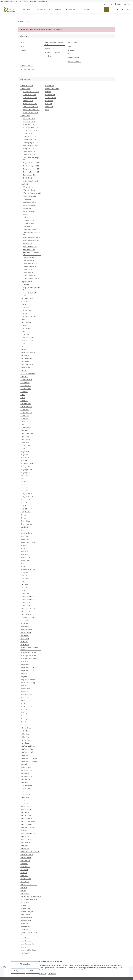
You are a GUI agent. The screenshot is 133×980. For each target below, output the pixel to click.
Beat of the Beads (27, 364)
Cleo (22, 425)
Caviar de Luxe (26, 403)
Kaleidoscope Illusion (28, 608)
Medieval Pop (25, 689)
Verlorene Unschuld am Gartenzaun (29, 934)
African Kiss (25, 307)
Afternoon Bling (26, 310)
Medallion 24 (28, 243)
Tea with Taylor (26, 878)
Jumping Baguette (27, 596)
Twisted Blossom (26, 918)
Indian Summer (26, 578)
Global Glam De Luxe (28, 542)
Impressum (43, 974)
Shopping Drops (26, 818)
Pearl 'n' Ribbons (26, 740)
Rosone (23, 800)
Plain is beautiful (26, 770)
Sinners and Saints (27, 827)
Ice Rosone (24, 572)
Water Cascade (26, 941)
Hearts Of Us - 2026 (30, 103)
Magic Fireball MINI (27, 671)
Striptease (24, 869)
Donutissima (25, 482)
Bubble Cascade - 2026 (31, 91)
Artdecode (24, 343)
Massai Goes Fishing (28, 683)
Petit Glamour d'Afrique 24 (31, 253)
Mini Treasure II (26, 707)
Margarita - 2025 (29, 149)
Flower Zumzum (26, 524)
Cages (23, 394)
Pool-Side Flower (26, 776)
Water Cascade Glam (28, 944)
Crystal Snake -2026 (30, 97)
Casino (23, 397)
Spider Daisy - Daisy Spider (30, 851)
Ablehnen (33, 971)
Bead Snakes (25, 361)
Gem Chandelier (26, 533)
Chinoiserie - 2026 (29, 94)
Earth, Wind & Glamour (29, 494)
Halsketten (49, 100)
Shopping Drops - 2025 (31, 172)
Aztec (22, 346)
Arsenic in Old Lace (27, 340)
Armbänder (49, 106)
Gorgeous (24, 545)
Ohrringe (48, 103)
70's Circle (24, 301)
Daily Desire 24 (28, 217)
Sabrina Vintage (26, 806)
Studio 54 (24, 872)
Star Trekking (25, 860)
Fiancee (23, 515)
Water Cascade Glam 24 (31, 279)
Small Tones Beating (28, 833)
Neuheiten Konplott (27, 69)
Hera (22, 563)
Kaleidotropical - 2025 (31, 146)
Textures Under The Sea (29, 885)
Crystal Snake (25, 446)
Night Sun (24, 722)
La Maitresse (25, 623)
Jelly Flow (24, 587)
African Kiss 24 (28, 187)
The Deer (24, 888)
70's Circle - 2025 (29, 119)
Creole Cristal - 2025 (30, 131)
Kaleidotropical (26, 614)
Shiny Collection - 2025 (31, 169)
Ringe (47, 110)
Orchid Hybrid (26, 725)
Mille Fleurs (25, 701)
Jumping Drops (26, 605)
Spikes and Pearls (27, 854)
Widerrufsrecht (74, 58)
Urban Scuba (25, 927)
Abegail (23, 304)
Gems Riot (24, 536)
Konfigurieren (18, 971)
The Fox (23, 891)
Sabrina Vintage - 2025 (31, 166)
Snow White (25, 836)
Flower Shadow (26, 521)
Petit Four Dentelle (27, 752)
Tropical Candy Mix (27, 912)
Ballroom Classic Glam (28, 352)
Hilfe (112, 4)
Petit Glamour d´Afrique (29, 758)
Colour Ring (25, 437)
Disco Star (24, 476)
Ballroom (26, 285)
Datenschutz (52, 974)
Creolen (48, 91)
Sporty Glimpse (26, 857)
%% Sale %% (50, 85)
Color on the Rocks (27, 434)
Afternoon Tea (26, 313)
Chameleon (25, 410)
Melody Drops (25, 692)
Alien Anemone (26, 322)
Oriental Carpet (26, 728)
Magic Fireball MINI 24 (31, 240)
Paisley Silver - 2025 (30, 155)
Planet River (25, 773)
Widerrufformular (74, 62)
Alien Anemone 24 (29, 196)
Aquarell (24, 331)
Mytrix (23, 716)
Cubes (23, 449)
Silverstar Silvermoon (28, 821)
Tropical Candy (26, 909)
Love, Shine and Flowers (29, 659)
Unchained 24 (28, 273)
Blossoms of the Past (28, 373)
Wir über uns (49, 48)
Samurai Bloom (26, 809)
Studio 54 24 (27, 270)
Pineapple (24, 764)
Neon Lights (25, 719)
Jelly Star (24, 590)
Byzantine (24, 391)
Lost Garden (25, 635)
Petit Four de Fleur (27, 749)
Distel (23, 479)
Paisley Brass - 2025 (30, 152)
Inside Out (24, 584)
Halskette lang (50, 94)
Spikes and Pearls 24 (30, 264)
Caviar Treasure (26, 407)
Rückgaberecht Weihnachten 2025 (54, 43)
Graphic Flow (25, 551)
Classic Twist (25, 422)
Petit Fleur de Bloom (28, 746)
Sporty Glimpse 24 (29, 267)
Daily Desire (25, 452)
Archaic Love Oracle (27, 337)
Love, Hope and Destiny (29, 656)
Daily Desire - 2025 (30, 137)
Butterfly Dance (26, 388)
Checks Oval (25, 416)
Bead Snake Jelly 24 (30, 202)
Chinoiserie (25, 419)
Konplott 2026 (25, 88)
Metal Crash (25, 698)
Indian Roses (25, 575)
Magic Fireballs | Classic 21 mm (32, 289)
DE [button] (105, 4)
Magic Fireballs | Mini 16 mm (32, 294)
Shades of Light (26, 815)
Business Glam (26, 385)
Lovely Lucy (24, 662)
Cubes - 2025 (28, 134)
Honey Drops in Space (28, 569)
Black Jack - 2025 (29, 125)
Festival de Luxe (26, 512)
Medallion (24, 686)
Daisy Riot (24, 461)
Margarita (24, 677)
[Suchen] (94, 10)
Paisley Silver (25, 737)
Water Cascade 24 (29, 276)
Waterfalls (24, 947)
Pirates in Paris (26, 767)
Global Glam (25, 539)
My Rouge (24, 713)
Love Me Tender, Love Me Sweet (29, 649)
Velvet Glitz (24, 930)
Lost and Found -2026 (31, 106)
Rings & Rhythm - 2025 (31, 163)
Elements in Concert (28, 500)
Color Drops (25, 431)
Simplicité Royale (26, 824)
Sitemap (71, 50)
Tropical (23, 906)
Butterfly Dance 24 (29, 205)
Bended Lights (26, 367)
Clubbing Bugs (26, 428)
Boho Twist (24, 376)
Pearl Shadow (25, 743)
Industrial (24, 581)
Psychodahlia (25, 779)
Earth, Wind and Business (30, 497)
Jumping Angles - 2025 (31, 143)
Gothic (23, 548)
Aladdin (23, 319)
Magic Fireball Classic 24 (32, 237)
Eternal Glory (25, 503)
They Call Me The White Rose (31, 897)
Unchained (24, 924)
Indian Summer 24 (30, 229)
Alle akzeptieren (25, 964)
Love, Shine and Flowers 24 (31, 233)
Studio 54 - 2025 (29, 178)
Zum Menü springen (40, 1)
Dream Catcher (26, 491)
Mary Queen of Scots (28, 680)
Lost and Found (26, 632)
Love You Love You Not (28, 653)
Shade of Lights (26, 812)
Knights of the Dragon (28, 617)
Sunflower (24, 875)
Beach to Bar (25, 355)
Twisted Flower (26, 921)
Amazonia (24, 325)
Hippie (23, 566)
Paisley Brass (25, 734)
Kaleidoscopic (25, 611)
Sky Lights (24, 830)
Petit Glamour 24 (29, 249)
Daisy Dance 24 (28, 220)
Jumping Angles (26, 593)
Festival (23, 506)
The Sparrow (25, 894)
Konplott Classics (26, 65)
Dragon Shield (26, 488)
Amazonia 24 (28, 199)
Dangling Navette (27, 470)
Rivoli (22, 791)
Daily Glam (24, 455)
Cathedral (24, 400)
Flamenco (24, 518)
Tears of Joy (25, 882)
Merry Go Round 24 (30, 246)
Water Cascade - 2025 (31, 181)
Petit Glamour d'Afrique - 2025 (32, 159)
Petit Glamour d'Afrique (29, 761)
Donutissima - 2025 (30, 140)
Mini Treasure (25, 704)
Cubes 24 (26, 214)
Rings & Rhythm (26, 785)
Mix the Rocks (25, 710)
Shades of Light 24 (29, 258)
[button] (113, 10)
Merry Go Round (26, 695)
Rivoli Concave (26, 794)
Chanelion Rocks (26, 413)
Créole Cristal (25, 443)
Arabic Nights (25, 334)
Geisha (23, 530)
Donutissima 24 (28, 223)
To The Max (25, 903)
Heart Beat (24, 554)
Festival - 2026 (28, 100)
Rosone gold (25, 803)
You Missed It (25, 953)
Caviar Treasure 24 (30, 211)
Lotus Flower (25, 638)
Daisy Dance (25, 458)
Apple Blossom (26, 328)
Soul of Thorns (26, 839)
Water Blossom (26, 938)
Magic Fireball (25, 665)
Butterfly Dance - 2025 (31, 128)
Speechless (24, 845)
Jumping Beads (26, 602)
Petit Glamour (25, 755)
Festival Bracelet (26, 509)
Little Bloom (25, 626)
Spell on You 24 (28, 261)
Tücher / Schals (51, 97)
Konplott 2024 (25, 184)
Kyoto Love (24, 620)
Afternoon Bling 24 (30, 190)
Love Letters (25, 644)
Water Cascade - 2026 (31, 113)
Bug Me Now (25, 382)
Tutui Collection (26, 915)
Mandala (24, 674)
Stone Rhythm (25, 866)
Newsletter (48, 56)
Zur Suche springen (26, 1)
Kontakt (127, 4)
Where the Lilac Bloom (28, 950)
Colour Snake (25, 440)
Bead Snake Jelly (26, 358)
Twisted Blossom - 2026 (31, 110)
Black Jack (24, 370)
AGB (70, 46)
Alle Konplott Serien (27, 298)
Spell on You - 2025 (30, 175)
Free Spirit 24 (28, 226)
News (119, 4)
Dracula (23, 485)
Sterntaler (24, 863)
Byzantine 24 (28, 208)
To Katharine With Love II (29, 900)
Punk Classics (25, 782)
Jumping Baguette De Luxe (30, 599)
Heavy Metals (25, 560)
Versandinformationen (52, 52)
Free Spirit (24, 527)
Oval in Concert (26, 731)
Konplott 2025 (25, 116)
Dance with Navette (27, 464)
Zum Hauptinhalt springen (9, 1)
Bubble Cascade (26, 379)
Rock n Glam (25, 797)
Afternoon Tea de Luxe (28, 316)
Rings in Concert (26, 788)
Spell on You (25, 848)
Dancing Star (25, 467)
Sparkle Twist (25, 842)
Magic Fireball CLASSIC (28, 668)
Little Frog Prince (26, 629)
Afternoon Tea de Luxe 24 (32, 193)
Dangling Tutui (26, 473)
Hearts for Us (25, 557)
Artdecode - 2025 (29, 122)
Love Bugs (24, 641)
